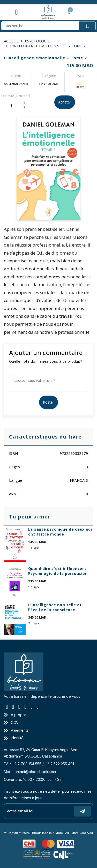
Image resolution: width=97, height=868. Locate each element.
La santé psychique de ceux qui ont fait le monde (60, 532)
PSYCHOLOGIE (37, 41)
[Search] (48, 26)
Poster (48, 402)
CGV (11, 722)
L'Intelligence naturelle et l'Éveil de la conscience (55, 607)
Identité (14, 738)
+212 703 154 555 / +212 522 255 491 (43, 764)
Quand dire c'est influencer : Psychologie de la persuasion (58, 571)
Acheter (65, 102)
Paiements (16, 730)
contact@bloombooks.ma (34, 772)
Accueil (11, 41)
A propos (15, 715)
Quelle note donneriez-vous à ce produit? (46, 361)
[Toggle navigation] (17, 12)
